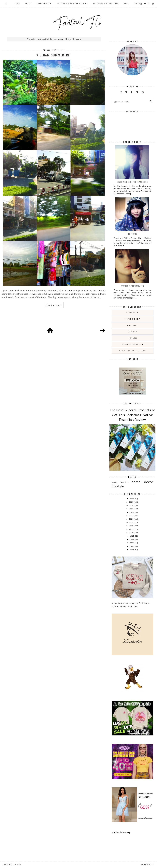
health (133, 338)
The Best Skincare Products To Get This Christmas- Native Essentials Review (132, 415)
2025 (132, 502)
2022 (132, 512)
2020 (132, 519)
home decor (133, 319)
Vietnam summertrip (54, 55)
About (28, 4)
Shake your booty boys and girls (132, 182)
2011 (132, 550)
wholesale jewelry (121, 832)
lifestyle (133, 313)
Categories (43, 4)
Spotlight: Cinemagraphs (132, 286)
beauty (132, 332)
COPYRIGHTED (148, 865)
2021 (132, 516)
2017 (132, 529)
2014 (132, 539)
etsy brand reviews (133, 351)
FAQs (126, 4)
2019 (132, 522)
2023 (132, 509)
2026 (132, 499)
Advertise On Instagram (106, 4)
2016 (132, 533)
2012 (132, 546)
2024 (132, 505)
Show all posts (73, 39)
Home (17, 4)
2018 (132, 526)
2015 (132, 536)
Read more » (54, 305)
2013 (132, 543)
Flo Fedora (132, 234)
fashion (133, 325)
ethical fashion (132, 344)
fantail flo (9, 865)
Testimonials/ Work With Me (73, 4)
